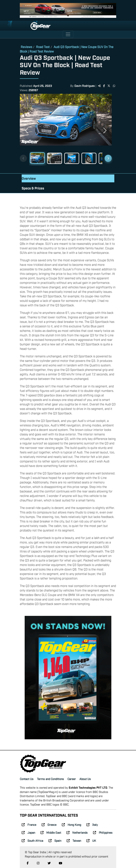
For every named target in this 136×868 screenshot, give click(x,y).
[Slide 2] (55, 158)
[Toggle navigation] (68, 34)
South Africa (32, 840)
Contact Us (27, 779)
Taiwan (74, 840)
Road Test (43, 47)
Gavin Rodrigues (85, 86)
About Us (85, 779)
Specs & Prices (33, 188)
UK (91, 840)
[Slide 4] (89, 158)
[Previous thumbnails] (23, 158)
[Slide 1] (37, 158)
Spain (55, 840)
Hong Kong (71, 824)
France (29, 824)
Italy (92, 824)
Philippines (103, 832)
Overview (29, 178)
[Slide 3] (72, 158)
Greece (49, 824)
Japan (28, 832)
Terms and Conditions (50, 779)
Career (72, 779)
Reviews (26, 47)
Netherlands (77, 832)
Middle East (51, 832)
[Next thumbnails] (108, 158)
